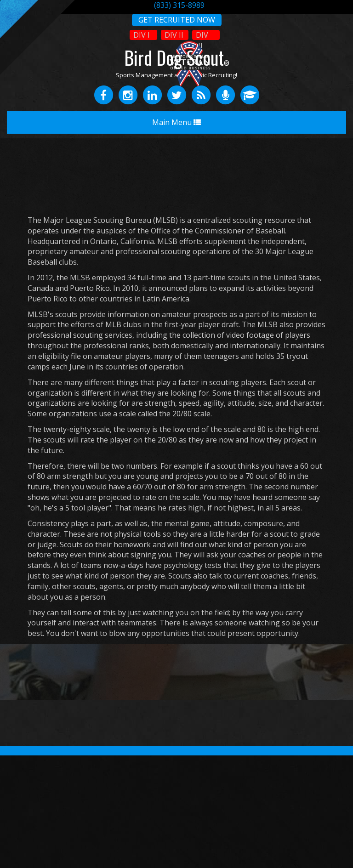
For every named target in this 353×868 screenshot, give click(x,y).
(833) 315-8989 (179, 5)
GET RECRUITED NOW (177, 20)
